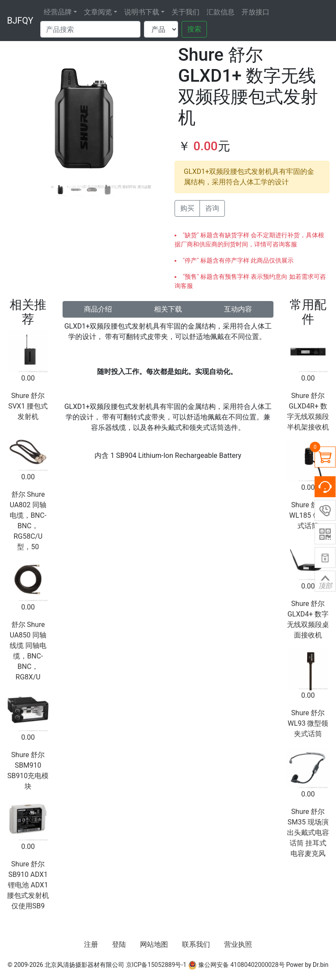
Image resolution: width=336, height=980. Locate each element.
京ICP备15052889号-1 (156, 965)
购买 (187, 208)
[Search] (90, 29)
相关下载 (168, 309)
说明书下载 (142, 12)
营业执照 (238, 944)
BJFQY (20, 21)
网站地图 (154, 944)
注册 (91, 944)
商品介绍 (98, 309)
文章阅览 (98, 12)
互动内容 (238, 309)
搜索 (194, 29)
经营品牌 (58, 12)
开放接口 (255, 12)
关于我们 (185, 12)
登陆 (119, 944)
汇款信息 (220, 12)
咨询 (212, 208)
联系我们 (196, 944)
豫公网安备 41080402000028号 (236, 965)
